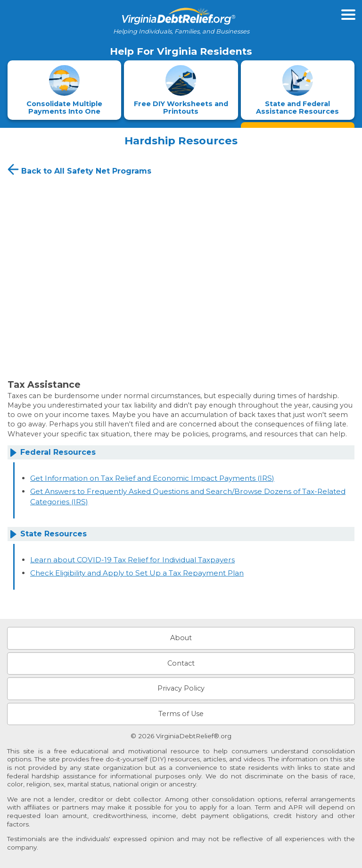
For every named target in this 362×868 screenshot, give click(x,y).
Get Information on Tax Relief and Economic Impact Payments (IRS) (152, 478)
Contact (181, 663)
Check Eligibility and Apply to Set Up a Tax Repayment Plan (137, 573)
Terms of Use (181, 714)
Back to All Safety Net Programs (78, 169)
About (181, 638)
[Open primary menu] (348, 15)
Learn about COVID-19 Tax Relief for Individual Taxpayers (132, 560)
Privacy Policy (181, 688)
